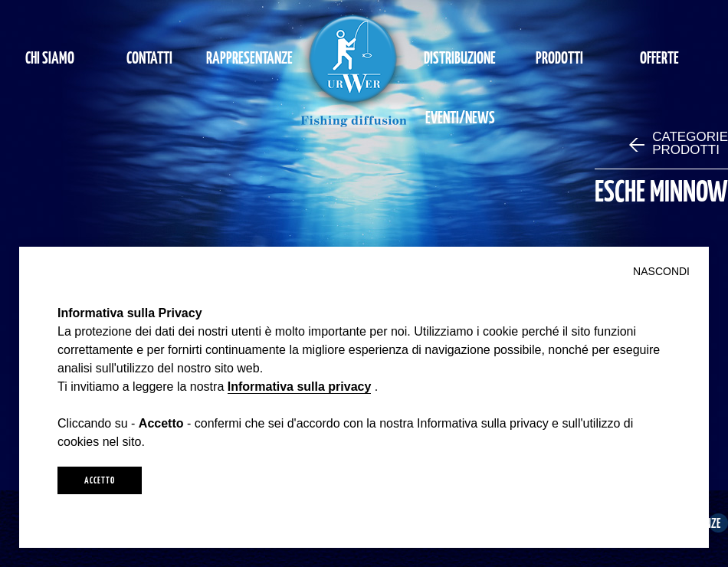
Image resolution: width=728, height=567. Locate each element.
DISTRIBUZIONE (460, 57)
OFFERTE (659, 57)
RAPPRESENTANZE (249, 57)
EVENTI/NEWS (460, 117)
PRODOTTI (559, 57)
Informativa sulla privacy (300, 387)
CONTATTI (149, 57)
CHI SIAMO (50, 57)
